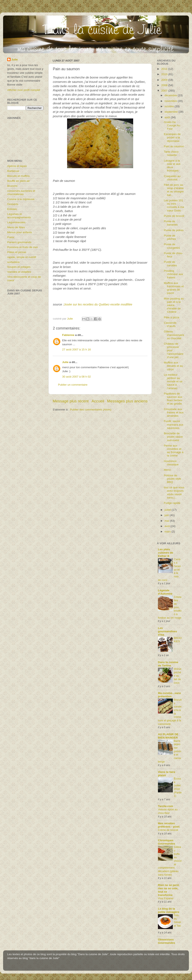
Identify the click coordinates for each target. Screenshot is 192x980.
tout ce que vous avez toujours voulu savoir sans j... (174, 492)
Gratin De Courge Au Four (172, 125)
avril (168, 526)
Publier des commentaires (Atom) (91, 410)
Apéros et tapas (17, 166)
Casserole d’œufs (170, 324)
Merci (167, 470)
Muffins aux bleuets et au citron (173, 366)
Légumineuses (16, 222)
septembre (172, 112)
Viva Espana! (166, 898)
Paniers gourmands (19, 242)
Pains (11, 237)
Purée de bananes (171, 223)
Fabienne (68, 335)
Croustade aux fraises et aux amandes (174, 412)
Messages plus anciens (127, 401)
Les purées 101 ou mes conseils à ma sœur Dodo (174, 205)
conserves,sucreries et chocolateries (21, 192)
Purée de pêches (170, 237)
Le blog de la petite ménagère (169, 910)
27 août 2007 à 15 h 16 (76, 349)
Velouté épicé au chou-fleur (168, 811)
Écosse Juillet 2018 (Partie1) (178, 787)
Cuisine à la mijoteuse (21, 199)
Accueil (98, 401)
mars (168, 532)
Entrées (12, 209)
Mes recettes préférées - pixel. (169, 825)
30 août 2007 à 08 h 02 (76, 377)
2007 (165, 91)
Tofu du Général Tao (178, 920)
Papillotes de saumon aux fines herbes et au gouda (173, 399)
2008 (165, 85)
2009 (165, 80)
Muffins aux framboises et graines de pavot (174, 288)
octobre (170, 106)
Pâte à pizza (172, 317)
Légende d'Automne (165, 592)
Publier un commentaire (73, 385)
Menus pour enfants (20, 232)
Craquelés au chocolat (172, 178)
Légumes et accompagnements (19, 216)
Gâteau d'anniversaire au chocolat (174, 335)
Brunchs (12, 186)
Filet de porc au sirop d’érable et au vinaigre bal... (174, 190)
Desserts (13, 204)
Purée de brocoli (174, 216)
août (168, 117)
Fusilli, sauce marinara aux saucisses (174, 424)
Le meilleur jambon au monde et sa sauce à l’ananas (173, 381)
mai (167, 521)
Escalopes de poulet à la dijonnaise (172, 137)
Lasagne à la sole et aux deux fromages (172, 166)
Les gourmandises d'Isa (167, 631)
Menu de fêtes (16, 227)
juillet (168, 510)
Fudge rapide (172, 503)
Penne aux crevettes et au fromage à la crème (174, 451)
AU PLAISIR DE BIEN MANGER (168, 736)
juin (167, 515)
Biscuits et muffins (18, 176)
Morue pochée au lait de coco (178, 676)
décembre (171, 95)
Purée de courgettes (172, 246)
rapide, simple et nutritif (22, 257)
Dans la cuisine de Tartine (168, 664)
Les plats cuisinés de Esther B (166, 553)
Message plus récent (71, 401)
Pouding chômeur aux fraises (174, 274)
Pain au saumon (174, 146)
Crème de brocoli (168, 830)
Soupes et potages (19, 267)
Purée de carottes (170, 264)
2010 (165, 74)
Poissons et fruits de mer (23, 247)
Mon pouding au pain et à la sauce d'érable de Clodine (174, 305)
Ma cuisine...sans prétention (169, 695)
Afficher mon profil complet (24, 90)
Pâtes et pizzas (17, 252)
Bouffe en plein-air (18, 181)
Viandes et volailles (19, 272)
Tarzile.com (165, 806)
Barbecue (13, 171)
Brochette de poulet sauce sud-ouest (173, 437)
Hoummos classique (171, 463)
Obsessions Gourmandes (167, 941)
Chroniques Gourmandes (167, 842)
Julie (65, 362)
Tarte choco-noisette (172, 153)
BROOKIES (178, 640)
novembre (171, 101)
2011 (165, 69)
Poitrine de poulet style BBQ (172, 479)
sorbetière (13, 262)
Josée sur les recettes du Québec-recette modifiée (98, 304)
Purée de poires (174, 230)
